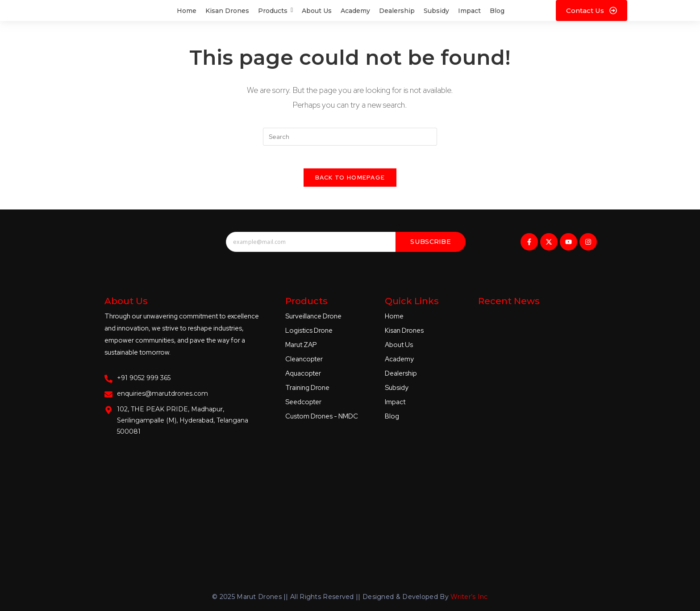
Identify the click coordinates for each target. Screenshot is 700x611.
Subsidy (397, 392)
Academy (399, 364)
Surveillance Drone (313, 321)
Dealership (401, 378)
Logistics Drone (309, 335)
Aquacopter (303, 378)
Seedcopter (303, 406)
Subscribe (431, 246)
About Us (399, 349)
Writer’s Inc (469, 592)
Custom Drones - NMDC (322, 421)
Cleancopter (304, 364)
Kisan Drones (404, 335)
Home (394, 321)
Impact (395, 406)
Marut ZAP (301, 349)
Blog (392, 421)
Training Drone (307, 392)
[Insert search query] (350, 137)
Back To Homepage (350, 182)
